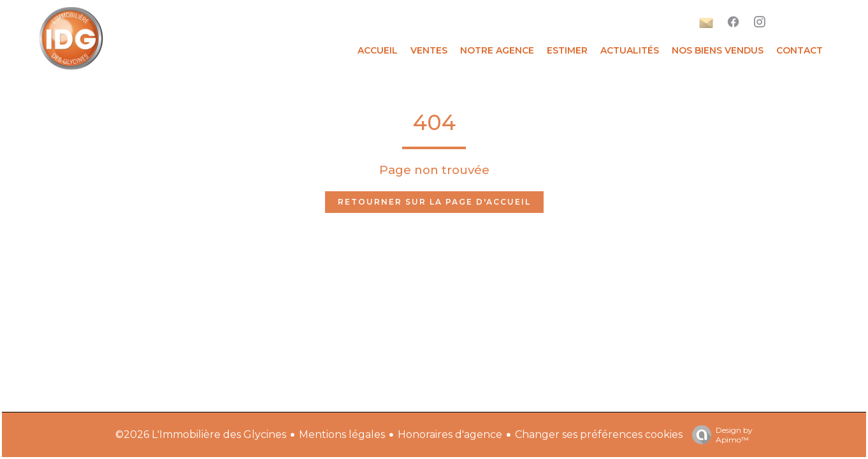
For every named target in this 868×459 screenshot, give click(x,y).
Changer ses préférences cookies (599, 434)
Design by (719, 435)
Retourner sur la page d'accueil (434, 202)
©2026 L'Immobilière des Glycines (201, 434)
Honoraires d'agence (450, 434)
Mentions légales (342, 434)
